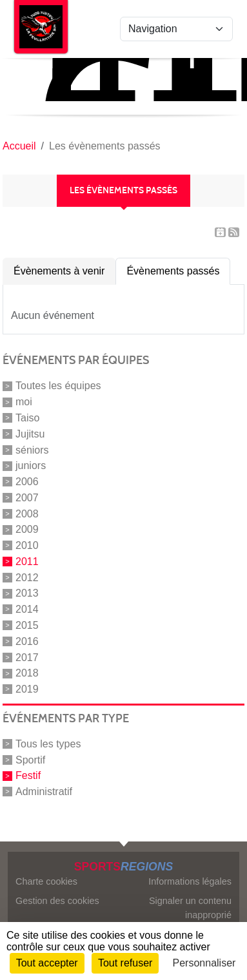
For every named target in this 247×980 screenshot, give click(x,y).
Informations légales (190, 881)
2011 (27, 562)
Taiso (27, 418)
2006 (27, 482)
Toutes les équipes (58, 386)
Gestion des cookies (57, 901)
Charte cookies (46, 881)
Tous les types (48, 744)
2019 (27, 689)
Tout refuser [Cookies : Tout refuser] (125, 963)
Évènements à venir (59, 271)
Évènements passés (173, 271)
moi (24, 402)
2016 (27, 641)
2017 (27, 657)
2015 (27, 625)
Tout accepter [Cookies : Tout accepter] (47, 963)
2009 (27, 529)
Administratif (44, 792)
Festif (28, 775)
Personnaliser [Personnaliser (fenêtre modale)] (204, 963)
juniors (31, 466)
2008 (27, 513)
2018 (27, 673)
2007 (27, 498)
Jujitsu (30, 434)
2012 (27, 577)
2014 (27, 609)
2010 (27, 545)
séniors (32, 449)
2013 (27, 593)
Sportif (30, 759)
